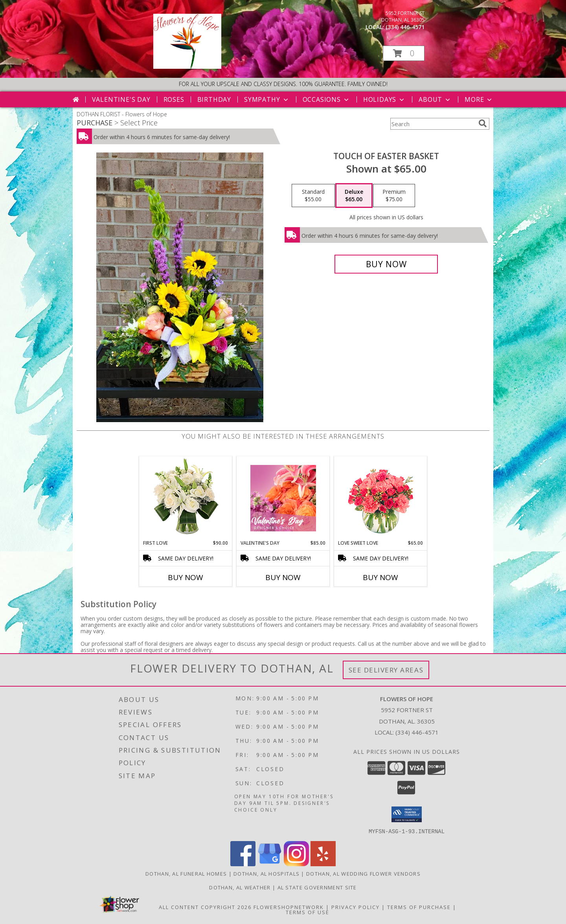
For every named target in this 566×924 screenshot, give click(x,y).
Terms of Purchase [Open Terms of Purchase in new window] (419, 907)
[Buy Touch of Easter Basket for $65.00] (386, 264)
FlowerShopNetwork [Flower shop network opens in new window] (289, 907)
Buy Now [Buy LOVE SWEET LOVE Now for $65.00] (380, 577)
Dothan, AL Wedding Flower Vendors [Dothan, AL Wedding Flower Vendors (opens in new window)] (363, 873)
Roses (174, 99)
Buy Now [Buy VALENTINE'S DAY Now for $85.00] (283, 577)
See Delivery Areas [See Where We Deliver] (386, 670)
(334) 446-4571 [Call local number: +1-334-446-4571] (405, 27)
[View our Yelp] (323, 864)
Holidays (384, 99)
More (479, 99)
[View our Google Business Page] (270, 864)
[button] (404, 53)
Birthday (214, 99)
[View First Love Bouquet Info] (186, 498)
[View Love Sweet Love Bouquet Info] (381, 498)
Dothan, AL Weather (240, 887)
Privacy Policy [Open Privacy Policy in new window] (356, 907)
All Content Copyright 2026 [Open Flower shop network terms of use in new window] (205, 907)
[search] (483, 123)
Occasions (326, 99)
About (435, 99)
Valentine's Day (121, 99)
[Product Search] (433, 124)
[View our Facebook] (243, 864)
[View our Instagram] (296, 864)
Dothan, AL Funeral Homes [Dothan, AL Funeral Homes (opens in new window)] (186, 873)
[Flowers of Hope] (187, 67)
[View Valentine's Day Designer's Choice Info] (283, 498)
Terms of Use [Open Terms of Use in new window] (308, 912)
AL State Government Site (317, 887)
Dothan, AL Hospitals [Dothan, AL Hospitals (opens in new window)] (266, 873)
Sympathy (267, 99)
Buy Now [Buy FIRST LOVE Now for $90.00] (186, 577)
